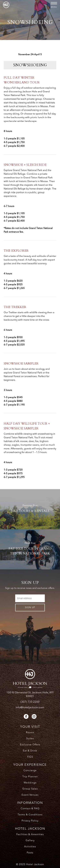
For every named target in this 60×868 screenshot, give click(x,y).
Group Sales (30, 789)
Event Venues (30, 795)
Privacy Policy (30, 821)
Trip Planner (30, 777)
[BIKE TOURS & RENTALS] (30, 509)
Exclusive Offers (30, 745)
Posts (30, 853)
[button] (54, 3)
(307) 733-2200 (30, 702)
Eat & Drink (30, 751)
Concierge (30, 771)
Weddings (30, 783)
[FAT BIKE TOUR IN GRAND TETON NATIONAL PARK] (30, 549)
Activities (30, 847)
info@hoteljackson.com (30, 708)
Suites (30, 739)
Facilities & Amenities (30, 835)
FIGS (30, 757)
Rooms (30, 733)
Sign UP (30, 607)
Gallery (30, 841)
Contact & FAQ (30, 809)
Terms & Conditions (30, 815)
